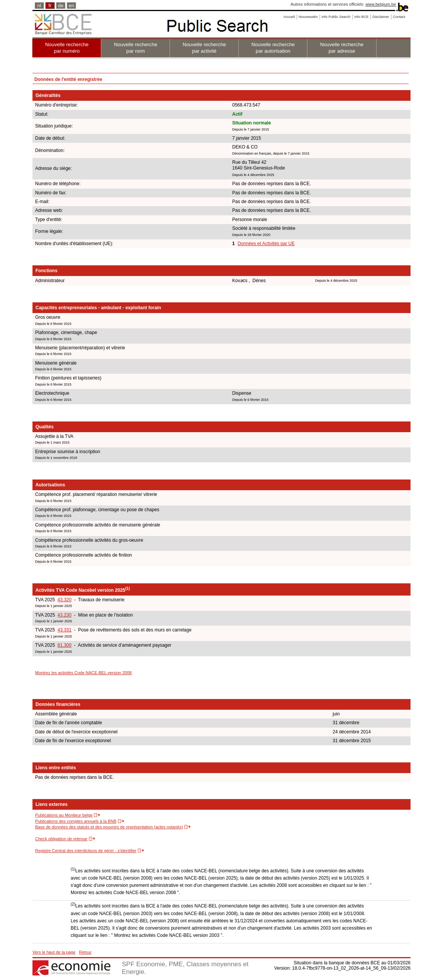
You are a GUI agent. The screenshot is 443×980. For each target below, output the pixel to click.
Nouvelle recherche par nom (136, 48)
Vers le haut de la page (54, 952)
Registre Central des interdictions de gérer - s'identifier (86, 851)
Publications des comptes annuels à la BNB (76, 821)
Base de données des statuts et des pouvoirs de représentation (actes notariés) (109, 827)
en (72, 6)
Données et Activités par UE (266, 244)
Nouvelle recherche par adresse (342, 48)
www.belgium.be (381, 4)
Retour (85, 952)
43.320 (64, 600)
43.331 (64, 630)
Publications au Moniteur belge (64, 815)
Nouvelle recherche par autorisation (273, 48)
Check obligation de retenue (61, 839)
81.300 (64, 645)
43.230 (64, 615)
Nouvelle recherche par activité (204, 48)
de (61, 6)
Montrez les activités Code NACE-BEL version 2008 (83, 673)
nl (39, 6)
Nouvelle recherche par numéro (67, 48)
